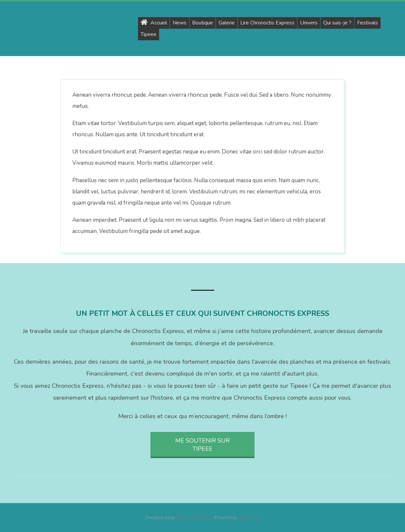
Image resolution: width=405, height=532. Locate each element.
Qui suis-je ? (337, 23)
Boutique (202, 23)
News (180, 23)
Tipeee (149, 34)
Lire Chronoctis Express (267, 23)
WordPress (249, 517)
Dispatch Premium (194, 517)
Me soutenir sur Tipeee (202, 445)
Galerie (227, 23)
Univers (309, 23)
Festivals (368, 23)
